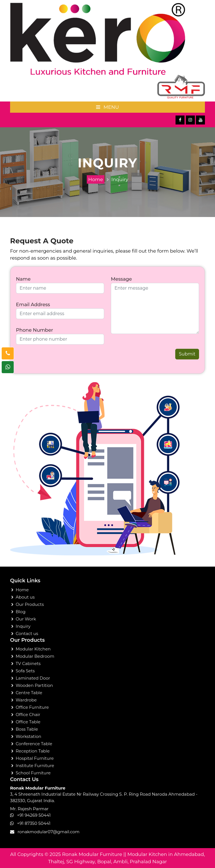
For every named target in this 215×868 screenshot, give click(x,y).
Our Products (30, 604)
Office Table (28, 722)
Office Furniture (32, 707)
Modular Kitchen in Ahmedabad (166, 854)
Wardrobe (26, 700)
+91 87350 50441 (34, 823)
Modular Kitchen (33, 649)
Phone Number (34, 330)
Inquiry (120, 179)
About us (25, 597)
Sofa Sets (25, 671)
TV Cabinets (28, 663)
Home (96, 179)
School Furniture (33, 773)
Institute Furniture (35, 766)
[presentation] (49, 357)
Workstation (29, 736)
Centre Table (29, 693)
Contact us (27, 633)
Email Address (33, 304)
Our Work (26, 619)
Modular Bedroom (35, 656)
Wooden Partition (34, 685)
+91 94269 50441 (34, 815)
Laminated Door (33, 678)
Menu (107, 107)
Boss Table (27, 729)
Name (23, 279)
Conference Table (34, 744)
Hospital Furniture (35, 758)
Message (121, 279)
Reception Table (33, 751)
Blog (21, 612)
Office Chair (28, 715)
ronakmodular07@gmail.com (49, 832)
